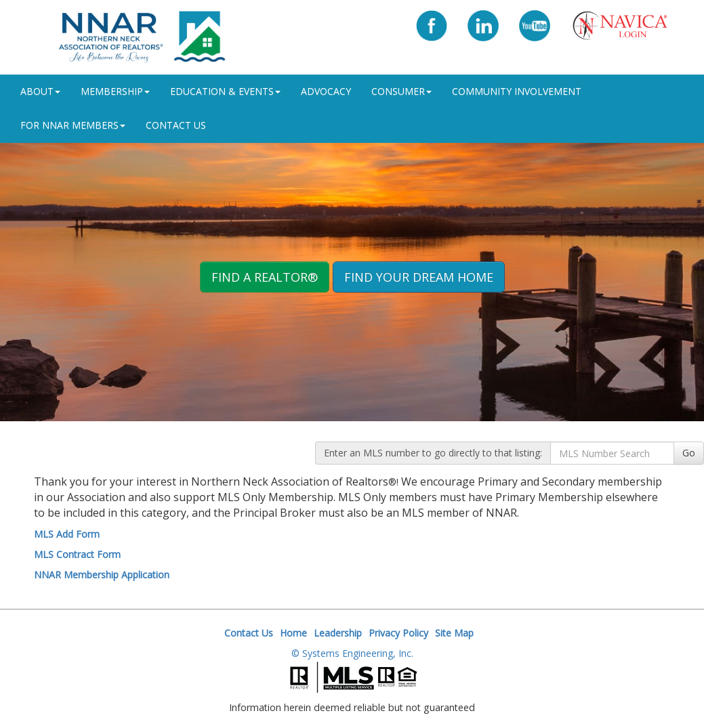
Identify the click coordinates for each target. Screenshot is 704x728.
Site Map (454, 633)
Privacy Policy (398, 633)
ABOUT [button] (40, 91)
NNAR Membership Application (102, 575)
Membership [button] (115, 91)
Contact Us (176, 125)
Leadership (338, 633)
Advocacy (326, 91)
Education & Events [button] (225, 91)
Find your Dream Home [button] (419, 277)
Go (689, 453)
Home (293, 633)
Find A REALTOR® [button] (265, 277)
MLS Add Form (67, 534)
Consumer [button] (401, 91)
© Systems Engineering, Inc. (352, 653)
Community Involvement (517, 91)
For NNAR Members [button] (73, 125)
